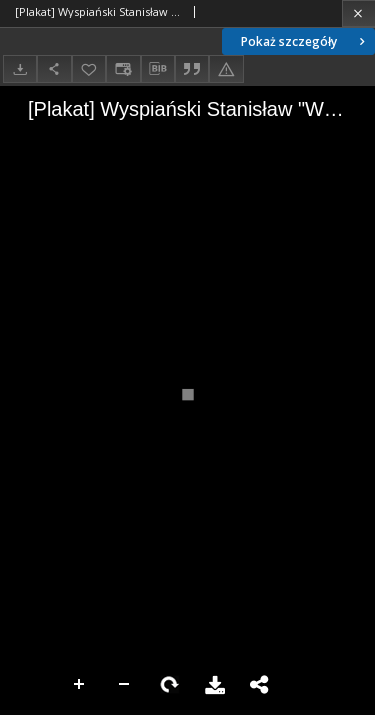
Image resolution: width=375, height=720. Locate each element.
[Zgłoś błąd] (226, 68)
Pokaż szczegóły (305, 41)
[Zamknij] (358, 13)
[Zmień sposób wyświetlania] (123, 68)
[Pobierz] (20, 68)
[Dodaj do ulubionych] (89, 68)
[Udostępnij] (54, 68)
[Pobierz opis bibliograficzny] (158, 69)
